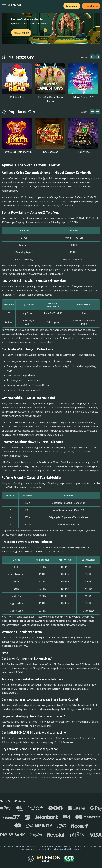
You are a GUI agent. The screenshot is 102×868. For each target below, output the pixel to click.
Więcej (85, 57)
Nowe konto (91, 6)
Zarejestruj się (21, 33)
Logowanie (72, 6)
